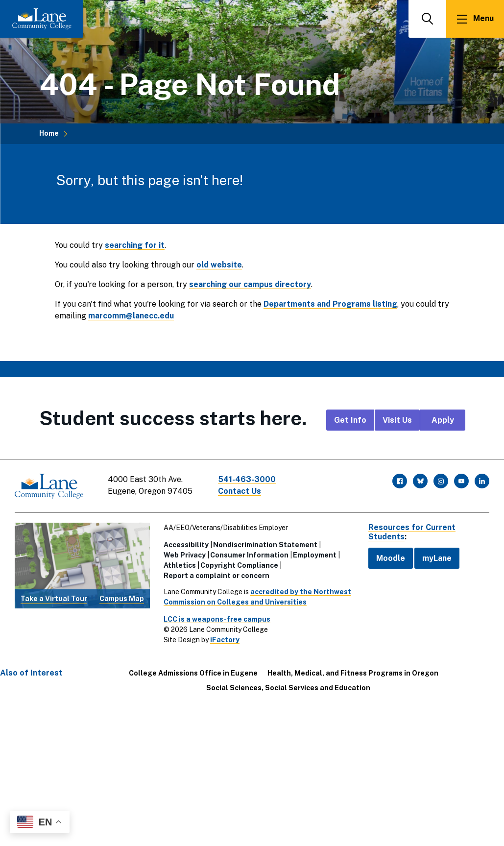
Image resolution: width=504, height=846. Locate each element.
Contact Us (240, 491)
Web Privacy (185, 555)
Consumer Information (249, 555)
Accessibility (186, 545)
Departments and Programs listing (330, 304)
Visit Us (397, 420)
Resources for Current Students (412, 532)
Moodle (391, 558)
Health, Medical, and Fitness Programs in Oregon (353, 673)
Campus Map (122, 599)
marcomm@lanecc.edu (131, 316)
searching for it (135, 245)
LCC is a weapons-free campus (217, 619)
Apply (443, 420)
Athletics (180, 565)
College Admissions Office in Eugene (193, 673)
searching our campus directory (250, 284)
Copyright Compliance (239, 565)
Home (49, 133)
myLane (437, 558)
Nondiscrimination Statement (265, 545)
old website (219, 265)
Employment (315, 555)
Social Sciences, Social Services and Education (288, 688)
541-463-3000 (247, 479)
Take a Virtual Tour (54, 599)
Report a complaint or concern (216, 576)
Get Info (350, 420)
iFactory (225, 640)
